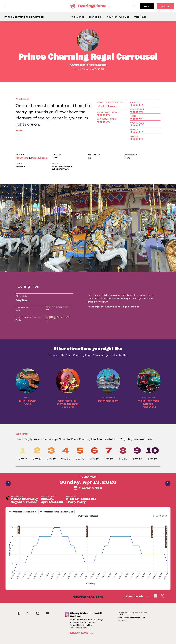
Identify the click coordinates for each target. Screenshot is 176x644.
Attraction (79, 65)
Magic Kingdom (97, 65)
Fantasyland (22, 158)
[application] (88, 550)
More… (20, 131)
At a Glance (77, 17)
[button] (154, 516)
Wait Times (140, 17)
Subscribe (165, 6)
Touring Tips (96, 17)
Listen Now (82, 633)
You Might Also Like (118, 17)
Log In (147, 6)
